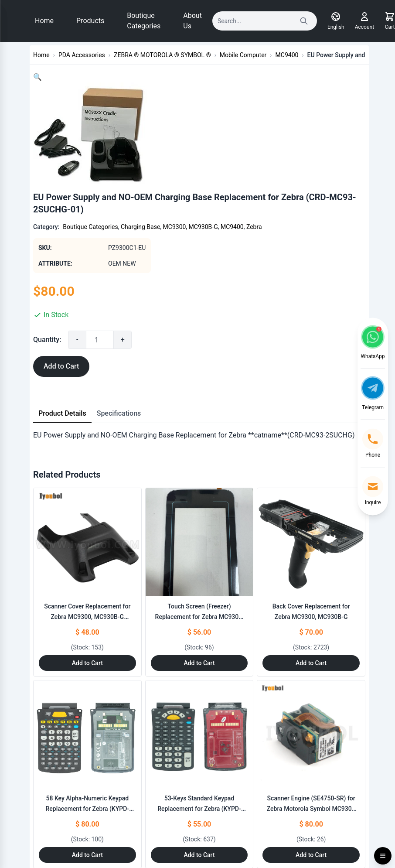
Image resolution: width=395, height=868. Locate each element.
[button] (37, 77)
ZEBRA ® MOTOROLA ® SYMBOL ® (162, 55)
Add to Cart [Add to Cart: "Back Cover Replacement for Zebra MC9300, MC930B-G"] (311, 663)
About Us (192, 21)
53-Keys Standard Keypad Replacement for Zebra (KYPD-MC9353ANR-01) (199, 809)
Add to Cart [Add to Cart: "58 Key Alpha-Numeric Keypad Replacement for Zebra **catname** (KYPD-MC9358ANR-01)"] (87, 855)
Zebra (254, 227)
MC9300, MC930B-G (191, 227)
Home (44, 21)
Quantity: (47, 340)
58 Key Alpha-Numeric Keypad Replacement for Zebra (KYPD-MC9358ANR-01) (88, 809)
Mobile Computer (243, 55)
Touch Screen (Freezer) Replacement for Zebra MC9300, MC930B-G (199, 617)
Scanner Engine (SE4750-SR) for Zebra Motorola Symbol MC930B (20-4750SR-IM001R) (311, 809)
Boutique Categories (144, 21)
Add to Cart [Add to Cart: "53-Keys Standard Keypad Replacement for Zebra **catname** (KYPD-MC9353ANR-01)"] (199, 855)
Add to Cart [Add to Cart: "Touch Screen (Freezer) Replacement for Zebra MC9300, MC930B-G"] (199, 663)
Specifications (119, 413)
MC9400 (287, 55)
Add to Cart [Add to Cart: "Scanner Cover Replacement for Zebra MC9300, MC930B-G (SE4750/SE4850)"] (87, 663)
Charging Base (140, 227)
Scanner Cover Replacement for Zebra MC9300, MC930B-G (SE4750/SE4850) (87, 617)
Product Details (62, 413)
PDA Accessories (82, 55)
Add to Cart (61, 366)
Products (90, 21)
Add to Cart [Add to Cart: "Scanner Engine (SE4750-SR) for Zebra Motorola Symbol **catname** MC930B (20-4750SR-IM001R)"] (311, 855)
